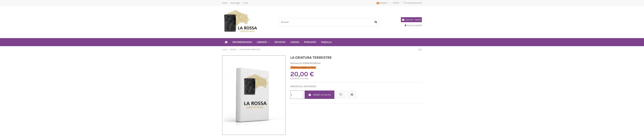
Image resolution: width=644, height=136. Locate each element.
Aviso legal (235, 3)
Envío (225, 3)
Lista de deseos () (413, 3)
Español (383, 3)
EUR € (396, 3)
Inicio (246, 3)
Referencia (296, 63)
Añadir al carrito (320, 95)
